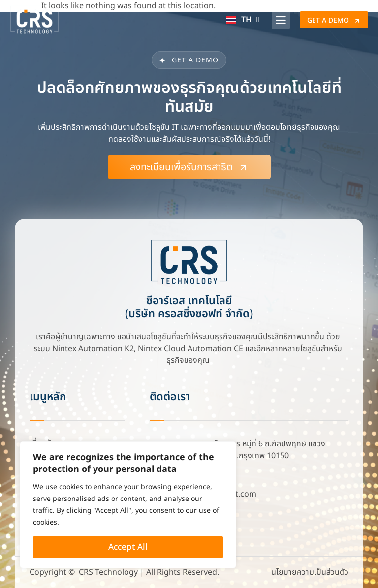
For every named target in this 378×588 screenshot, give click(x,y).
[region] (128, 505)
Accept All (128, 547)
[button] (281, 20)
